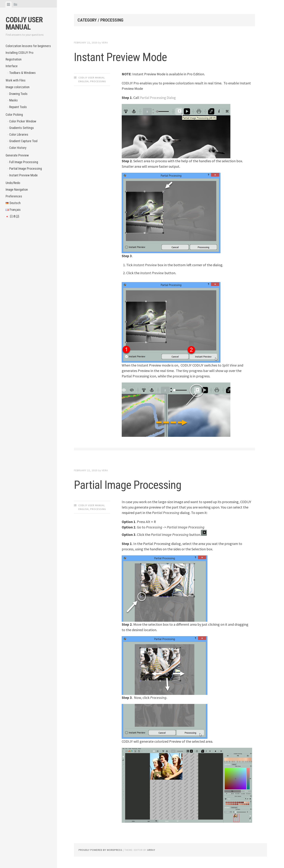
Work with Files (16, 80)
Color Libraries (19, 134)
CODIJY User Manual (24, 23)
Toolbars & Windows (22, 73)
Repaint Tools (18, 107)
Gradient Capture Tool (23, 141)
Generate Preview (17, 155)
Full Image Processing (24, 162)
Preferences (14, 196)
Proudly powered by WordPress (100, 850)
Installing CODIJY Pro (19, 53)
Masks (13, 100)
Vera (105, 43)
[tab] (9, 5)
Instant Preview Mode (23, 175)
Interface (12, 66)
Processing (98, 81)
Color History (18, 148)
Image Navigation (17, 190)
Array (151, 850)
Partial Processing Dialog (159, 98)
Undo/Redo (13, 183)
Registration (14, 59)
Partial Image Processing (26, 169)
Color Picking (14, 115)
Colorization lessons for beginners (28, 46)
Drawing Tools (18, 94)
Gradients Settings (22, 128)
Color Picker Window (23, 121)
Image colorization (18, 87)
